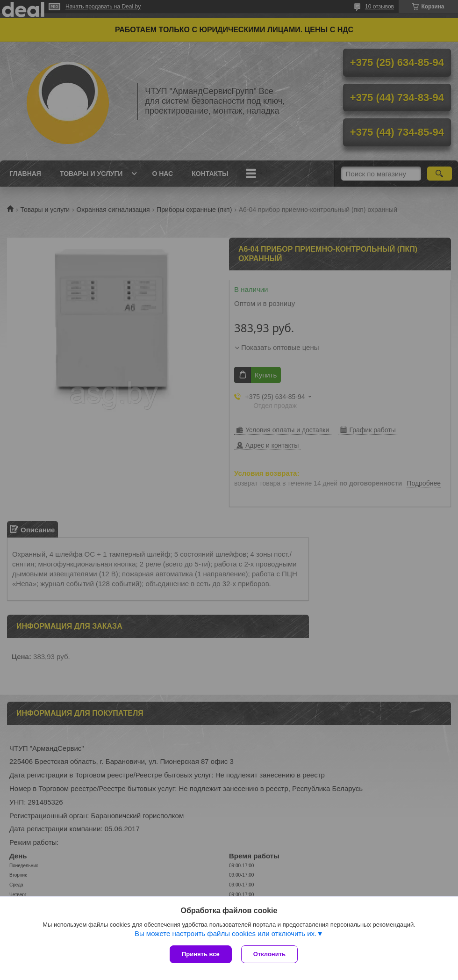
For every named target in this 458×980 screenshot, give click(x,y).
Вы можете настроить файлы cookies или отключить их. (225, 933)
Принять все (201, 954)
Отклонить (269, 954)
